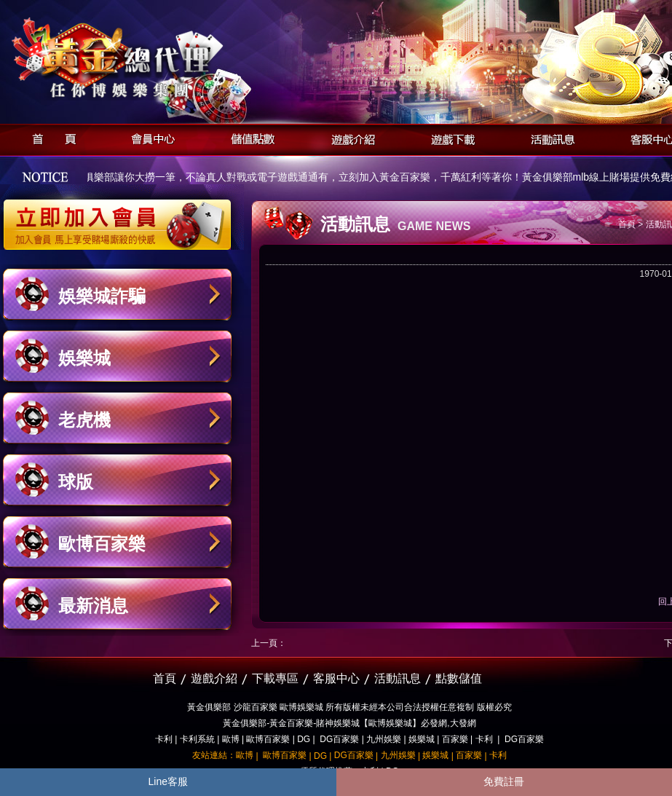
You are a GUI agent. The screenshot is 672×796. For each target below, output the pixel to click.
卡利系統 (197, 739)
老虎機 (84, 420)
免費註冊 (504, 781)
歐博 (231, 739)
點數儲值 (459, 678)
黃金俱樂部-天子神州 (155, 59)
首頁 (50, 137)
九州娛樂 (384, 739)
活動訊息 (549, 137)
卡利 (164, 739)
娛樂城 (84, 358)
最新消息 (93, 606)
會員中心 (150, 137)
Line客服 (168, 781)
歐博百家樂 (102, 544)
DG (304, 739)
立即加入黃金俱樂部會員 (122, 217)
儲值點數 (249, 137)
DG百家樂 (339, 739)
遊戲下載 (449, 137)
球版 (76, 482)
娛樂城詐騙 (102, 296)
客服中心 (336, 678)
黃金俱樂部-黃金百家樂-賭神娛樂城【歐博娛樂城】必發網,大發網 (349, 723)
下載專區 (275, 678)
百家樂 (455, 739)
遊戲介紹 (349, 137)
